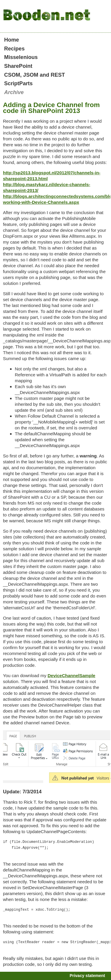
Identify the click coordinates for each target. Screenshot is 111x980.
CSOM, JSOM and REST (34, 75)
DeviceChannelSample (71, 676)
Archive (14, 92)
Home (12, 40)
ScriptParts (18, 83)
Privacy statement (87, 976)
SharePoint (18, 66)
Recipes (14, 49)
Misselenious (21, 57)
